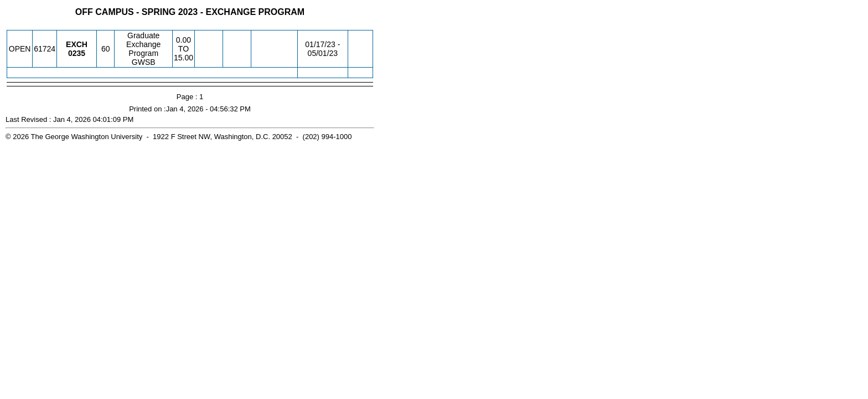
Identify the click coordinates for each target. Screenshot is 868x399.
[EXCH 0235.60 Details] (77, 53)
